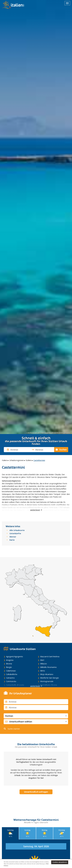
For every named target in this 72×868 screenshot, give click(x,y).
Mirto (43, 671)
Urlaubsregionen (16, 460)
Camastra (10, 678)
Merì (42, 660)
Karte (12, 540)
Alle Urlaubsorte (17, 530)
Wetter (13, 537)
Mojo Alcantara (47, 674)
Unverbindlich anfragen (36, 792)
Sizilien (29, 460)
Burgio (9, 667)
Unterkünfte (15, 533)
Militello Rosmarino (48, 667)
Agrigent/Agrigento (15, 656)
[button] (36, 716)
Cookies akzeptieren (60, 862)
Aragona (10, 660)
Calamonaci (11, 671)
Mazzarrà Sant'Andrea (50, 656)
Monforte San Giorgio (49, 678)
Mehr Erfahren (10, 866)
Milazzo (43, 664)
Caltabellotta (12, 674)
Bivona (9, 664)
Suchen (61, 450)
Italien (5, 460)
